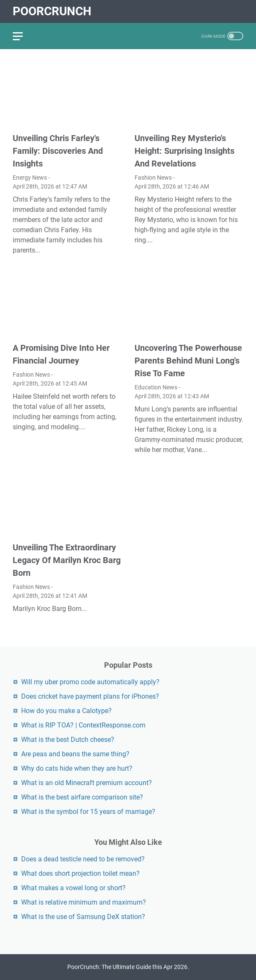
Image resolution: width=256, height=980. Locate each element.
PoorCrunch (52, 11)
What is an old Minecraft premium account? (87, 783)
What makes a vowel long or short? (73, 888)
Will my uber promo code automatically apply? (90, 682)
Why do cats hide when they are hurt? (77, 768)
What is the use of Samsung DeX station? (83, 917)
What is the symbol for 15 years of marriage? (88, 812)
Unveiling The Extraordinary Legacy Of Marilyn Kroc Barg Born (67, 560)
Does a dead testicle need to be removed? (83, 859)
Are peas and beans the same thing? (75, 754)
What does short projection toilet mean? (80, 873)
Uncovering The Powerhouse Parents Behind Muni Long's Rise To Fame (188, 361)
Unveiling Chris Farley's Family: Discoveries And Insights (58, 151)
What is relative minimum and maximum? (84, 902)
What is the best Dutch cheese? (68, 740)
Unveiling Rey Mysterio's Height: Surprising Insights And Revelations (184, 151)
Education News (156, 387)
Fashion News (153, 178)
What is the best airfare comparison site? (82, 797)
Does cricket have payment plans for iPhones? (90, 696)
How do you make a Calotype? (66, 711)
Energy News (30, 178)
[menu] (23, 36)
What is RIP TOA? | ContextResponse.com (83, 725)
